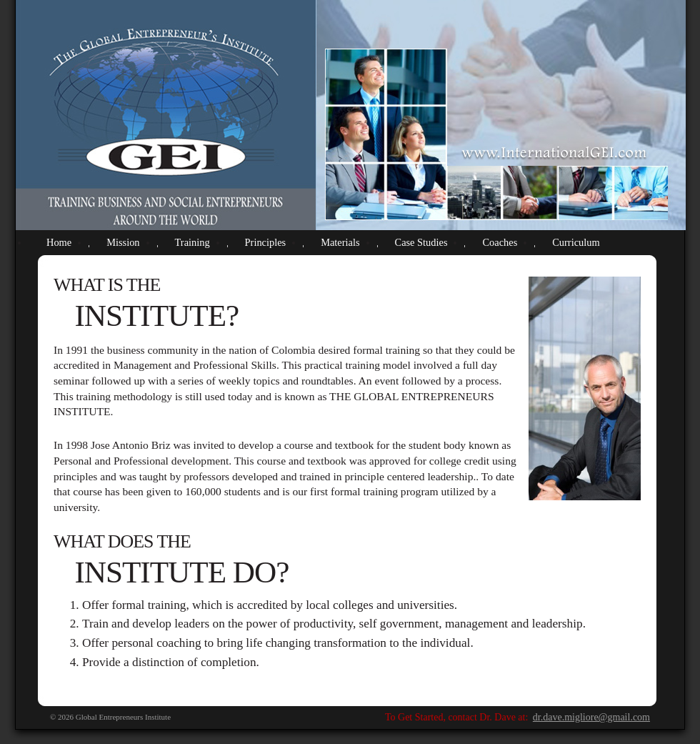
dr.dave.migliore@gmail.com (591, 717)
